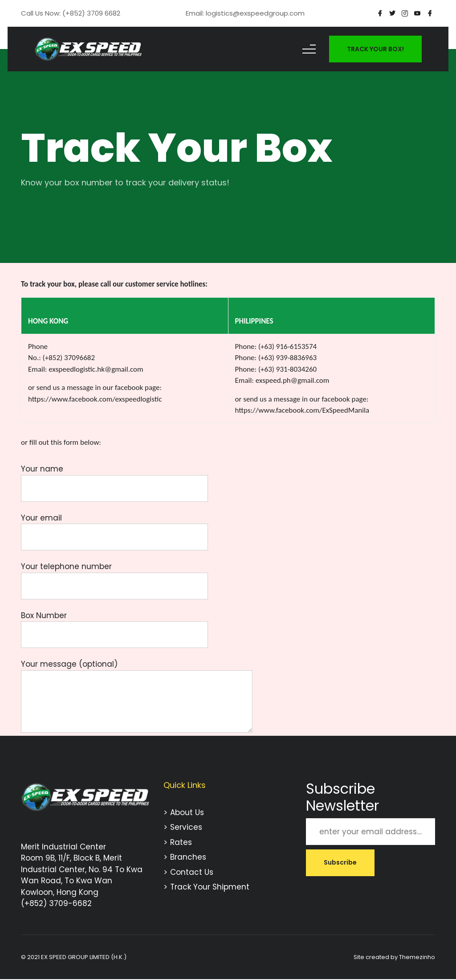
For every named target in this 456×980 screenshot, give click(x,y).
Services (186, 827)
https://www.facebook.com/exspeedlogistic (95, 399)
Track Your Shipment (210, 887)
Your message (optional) (137, 697)
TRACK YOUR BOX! (375, 49)
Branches (188, 857)
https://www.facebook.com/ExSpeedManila (302, 410)
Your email (114, 528)
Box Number (114, 625)
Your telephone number (114, 576)
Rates (181, 842)
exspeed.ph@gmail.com (293, 380)
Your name (114, 479)
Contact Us (192, 872)
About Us (187, 812)
